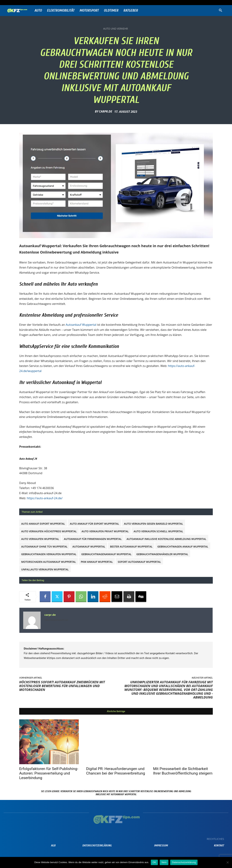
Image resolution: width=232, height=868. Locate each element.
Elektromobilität (61, 10)
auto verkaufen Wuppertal (40, 539)
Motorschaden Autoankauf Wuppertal (49, 562)
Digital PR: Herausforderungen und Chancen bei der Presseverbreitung (116, 771)
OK (154, 862)
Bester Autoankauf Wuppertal (131, 547)
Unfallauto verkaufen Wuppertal (45, 569)
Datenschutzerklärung (184, 862)
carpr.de (105, 111)
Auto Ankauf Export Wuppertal (43, 524)
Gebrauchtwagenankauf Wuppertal (106, 554)
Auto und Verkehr (116, 29)
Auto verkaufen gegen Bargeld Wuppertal (154, 524)
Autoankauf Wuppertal (81, 325)
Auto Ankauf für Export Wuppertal (94, 524)
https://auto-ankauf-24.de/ (45, 498)
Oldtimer (111, 10)
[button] (220, 11)
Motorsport (89, 10)
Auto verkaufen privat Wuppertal (105, 531)
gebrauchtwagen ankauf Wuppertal (183, 547)
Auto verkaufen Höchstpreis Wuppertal (49, 531)
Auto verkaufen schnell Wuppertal (158, 531)
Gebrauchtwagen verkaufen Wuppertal (49, 554)
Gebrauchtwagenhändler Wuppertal (162, 554)
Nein (164, 862)
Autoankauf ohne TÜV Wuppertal (44, 547)
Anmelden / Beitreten (42, 2)
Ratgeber (131, 10)
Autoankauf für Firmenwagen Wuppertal (93, 539)
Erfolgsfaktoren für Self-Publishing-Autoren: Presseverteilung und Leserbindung (49, 773)
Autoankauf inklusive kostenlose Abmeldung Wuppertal (166, 539)
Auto (38, 10)
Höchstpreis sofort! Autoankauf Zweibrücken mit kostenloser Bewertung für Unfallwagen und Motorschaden (62, 686)
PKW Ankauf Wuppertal (97, 562)
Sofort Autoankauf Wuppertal (139, 562)
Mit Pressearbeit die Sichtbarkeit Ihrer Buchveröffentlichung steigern (183, 771)
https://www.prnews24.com (56, 620)
